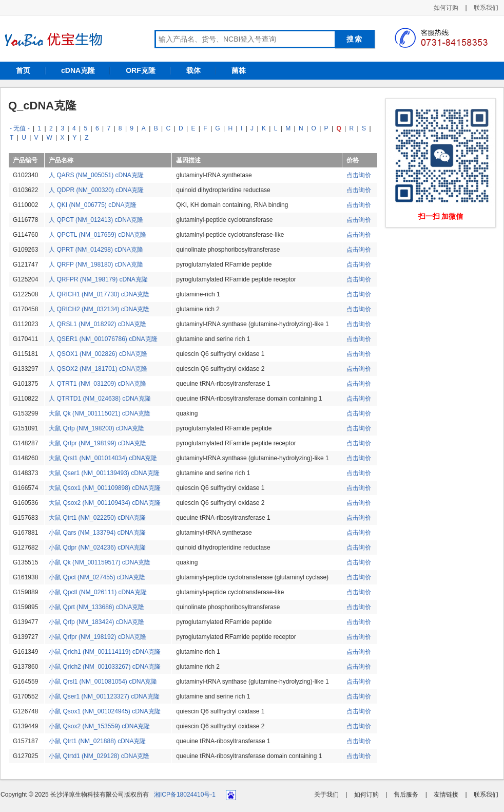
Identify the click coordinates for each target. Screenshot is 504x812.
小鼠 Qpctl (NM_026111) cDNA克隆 (98, 592)
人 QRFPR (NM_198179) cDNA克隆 (98, 279)
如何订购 (446, 8)
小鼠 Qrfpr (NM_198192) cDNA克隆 (98, 637)
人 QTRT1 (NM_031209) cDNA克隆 (98, 384)
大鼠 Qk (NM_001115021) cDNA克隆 (100, 413)
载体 (193, 70)
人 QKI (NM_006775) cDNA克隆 (93, 205)
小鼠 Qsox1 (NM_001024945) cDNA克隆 (104, 711)
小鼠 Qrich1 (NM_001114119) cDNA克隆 (105, 652)
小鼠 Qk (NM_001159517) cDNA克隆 (100, 562)
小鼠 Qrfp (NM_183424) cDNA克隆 (96, 622)
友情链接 (446, 795)
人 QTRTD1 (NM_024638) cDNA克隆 (100, 399)
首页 (23, 70)
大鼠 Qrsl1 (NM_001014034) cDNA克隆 (103, 458)
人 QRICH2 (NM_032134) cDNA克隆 (99, 309)
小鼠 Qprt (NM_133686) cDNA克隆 (96, 607)
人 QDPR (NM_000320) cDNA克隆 (96, 190)
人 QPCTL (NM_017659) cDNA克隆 (98, 235)
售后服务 (406, 795)
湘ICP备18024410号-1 (185, 795)
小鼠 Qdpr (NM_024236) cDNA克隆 (97, 547)
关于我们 (326, 795)
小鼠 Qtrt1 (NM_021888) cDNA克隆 (97, 741)
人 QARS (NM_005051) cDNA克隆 (96, 175)
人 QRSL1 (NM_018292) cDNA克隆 (98, 324)
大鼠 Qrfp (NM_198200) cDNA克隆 (96, 428)
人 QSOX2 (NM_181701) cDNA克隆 (98, 369)
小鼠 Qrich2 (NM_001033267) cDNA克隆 (105, 667)
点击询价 (359, 175)
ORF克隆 (141, 70)
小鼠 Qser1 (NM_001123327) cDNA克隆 (104, 696)
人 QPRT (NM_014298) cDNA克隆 (96, 250)
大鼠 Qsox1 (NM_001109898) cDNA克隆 (104, 488)
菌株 (239, 70)
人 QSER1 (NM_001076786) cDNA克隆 (103, 339)
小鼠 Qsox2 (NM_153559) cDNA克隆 (99, 726)
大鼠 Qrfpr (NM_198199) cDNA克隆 (98, 443)
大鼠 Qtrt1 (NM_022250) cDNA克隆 (97, 518)
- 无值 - (20, 128)
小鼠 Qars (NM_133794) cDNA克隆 (97, 533)
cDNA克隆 (78, 70)
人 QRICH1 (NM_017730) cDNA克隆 (99, 294)
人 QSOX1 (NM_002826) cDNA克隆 (98, 354)
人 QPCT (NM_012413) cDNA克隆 (96, 220)
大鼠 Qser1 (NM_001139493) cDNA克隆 (104, 473)
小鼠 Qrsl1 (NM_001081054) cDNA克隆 (103, 682)
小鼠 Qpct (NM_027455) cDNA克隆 (97, 577)
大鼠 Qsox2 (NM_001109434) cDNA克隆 (104, 503)
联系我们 (486, 8)
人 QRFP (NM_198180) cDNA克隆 (96, 265)
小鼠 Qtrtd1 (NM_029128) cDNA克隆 (99, 756)
